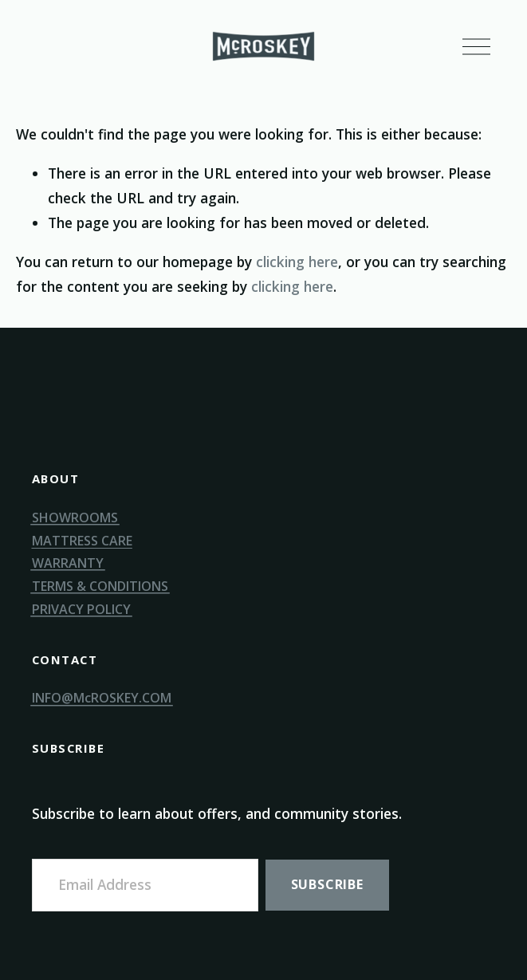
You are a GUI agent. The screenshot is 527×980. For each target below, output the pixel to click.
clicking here (297, 262)
